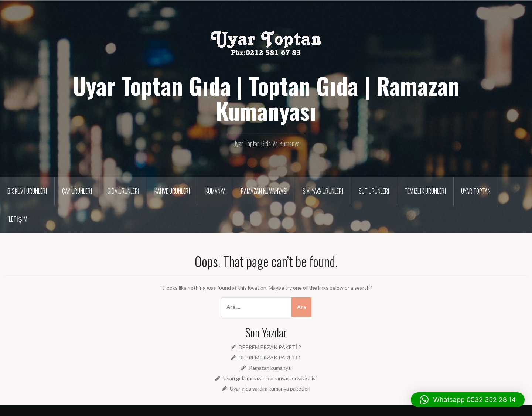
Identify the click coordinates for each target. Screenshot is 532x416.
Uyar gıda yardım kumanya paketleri (270, 388)
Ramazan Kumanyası (264, 191)
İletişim (17, 219)
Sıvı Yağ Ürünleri (323, 191)
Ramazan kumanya (270, 368)
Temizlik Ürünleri (425, 191)
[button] (468, 400)
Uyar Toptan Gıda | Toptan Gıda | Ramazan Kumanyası (266, 98)
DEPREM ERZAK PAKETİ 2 (270, 347)
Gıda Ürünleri (123, 191)
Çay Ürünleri (77, 191)
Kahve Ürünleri (172, 191)
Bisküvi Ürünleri (27, 191)
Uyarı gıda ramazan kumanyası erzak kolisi (270, 378)
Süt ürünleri (374, 191)
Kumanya (216, 191)
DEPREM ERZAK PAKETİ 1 (270, 357)
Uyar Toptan (476, 191)
